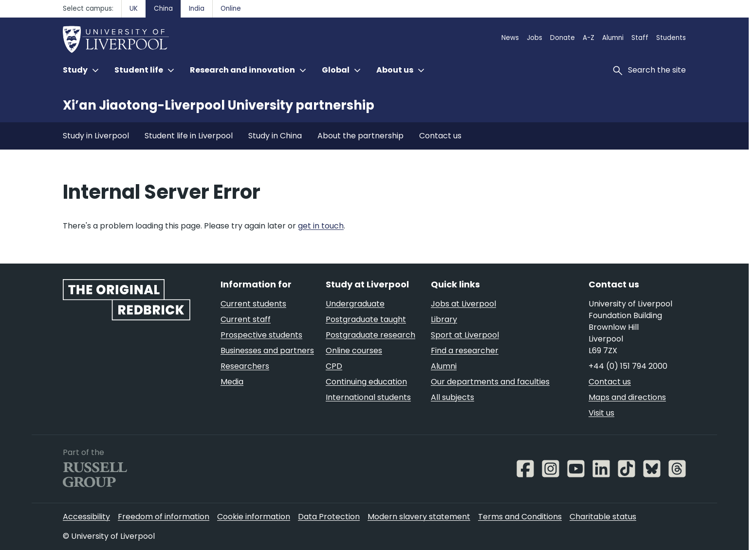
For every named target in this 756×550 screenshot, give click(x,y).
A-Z (589, 38)
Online (231, 9)
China (163, 9)
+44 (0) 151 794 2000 (628, 366)
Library (444, 319)
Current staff (246, 319)
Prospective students (261, 335)
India (197, 9)
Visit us (601, 413)
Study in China (275, 136)
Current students (253, 304)
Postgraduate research (370, 335)
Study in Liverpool (96, 136)
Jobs (535, 38)
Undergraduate (355, 304)
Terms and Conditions (520, 517)
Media (232, 382)
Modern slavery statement (419, 517)
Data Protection (329, 517)
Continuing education (366, 382)
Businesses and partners (267, 351)
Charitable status (603, 517)
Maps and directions (627, 397)
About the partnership (360, 136)
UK (134, 9)
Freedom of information (164, 517)
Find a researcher (465, 351)
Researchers (245, 366)
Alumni (613, 38)
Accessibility (86, 517)
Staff (640, 38)
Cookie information (254, 517)
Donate (562, 38)
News (510, 38)
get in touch (321, 226)
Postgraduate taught (366, 319)
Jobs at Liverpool (463, 304)
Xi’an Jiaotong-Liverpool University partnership (219, 105)
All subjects (452, 397)
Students (671, 38)
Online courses (354, 351)
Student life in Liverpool (189, 136)
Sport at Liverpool (465, 335)
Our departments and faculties (490, 382)
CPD (334, 366)
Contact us (440, 136)
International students (368, 397)
